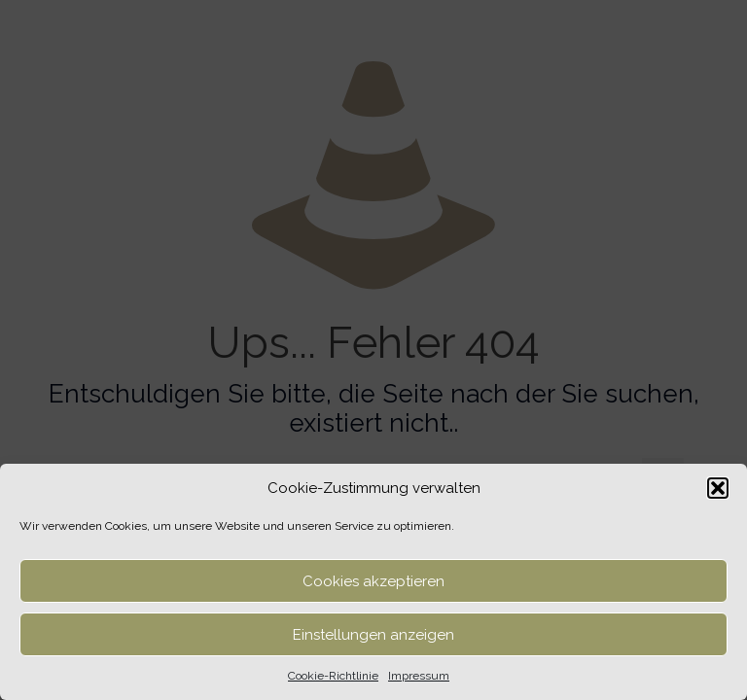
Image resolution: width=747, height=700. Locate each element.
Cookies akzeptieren (373, 581)
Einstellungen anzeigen (373, 635)
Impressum (419, 676)
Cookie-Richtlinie (333, 676)
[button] (718, 488)
